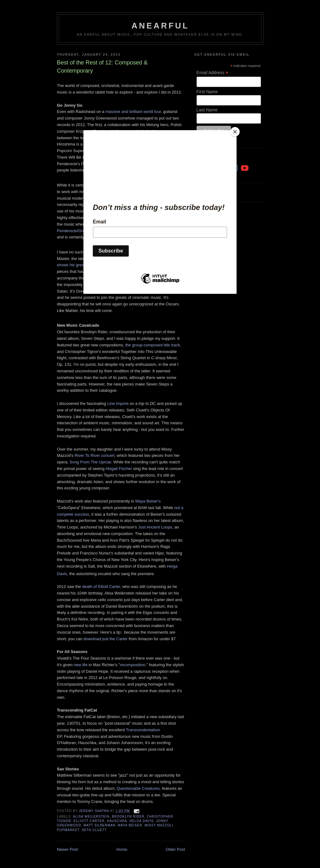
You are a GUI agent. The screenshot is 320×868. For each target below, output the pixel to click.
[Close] (235, 132)
